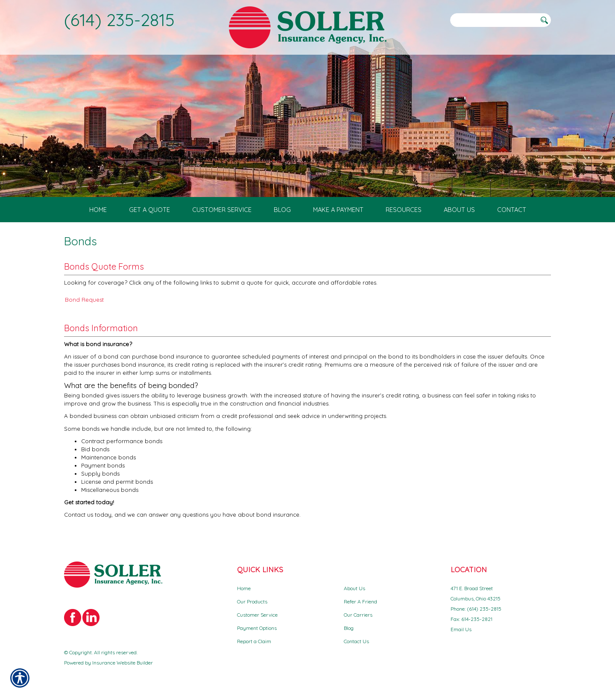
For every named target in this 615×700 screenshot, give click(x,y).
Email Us (461, 629)
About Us (354, 588)
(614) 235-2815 (119, 20)
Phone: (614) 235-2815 (476, 609)
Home (244, 588)
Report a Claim (254, 641)
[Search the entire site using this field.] (493, 20)
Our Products (252, 601)
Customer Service (257, 615)
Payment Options (257, 628)
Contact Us (356, 641)
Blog (349, 628)
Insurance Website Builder (123, 663)
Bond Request (84, 300)
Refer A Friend (360, 601)
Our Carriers (358, 615)
